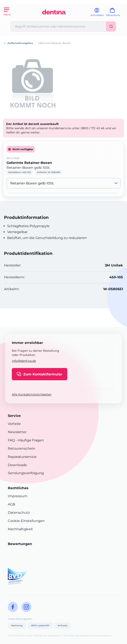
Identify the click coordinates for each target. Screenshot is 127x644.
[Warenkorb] (115, 14)
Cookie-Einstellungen (26, 521)
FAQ (11, 440)
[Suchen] (111, 26)
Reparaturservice (22, 457)
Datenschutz (19, 513)
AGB (11, 504)
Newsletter (17, 432)
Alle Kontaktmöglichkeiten (32, 394)
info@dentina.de (24, 361)
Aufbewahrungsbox (20, 43)
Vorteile (14, 424)
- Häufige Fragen (29, 440)
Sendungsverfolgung (26, 473)
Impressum (18, 496)
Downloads (17, 465)
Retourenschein (22, 448)
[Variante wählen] (63, 183)
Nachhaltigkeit (20, 529)
